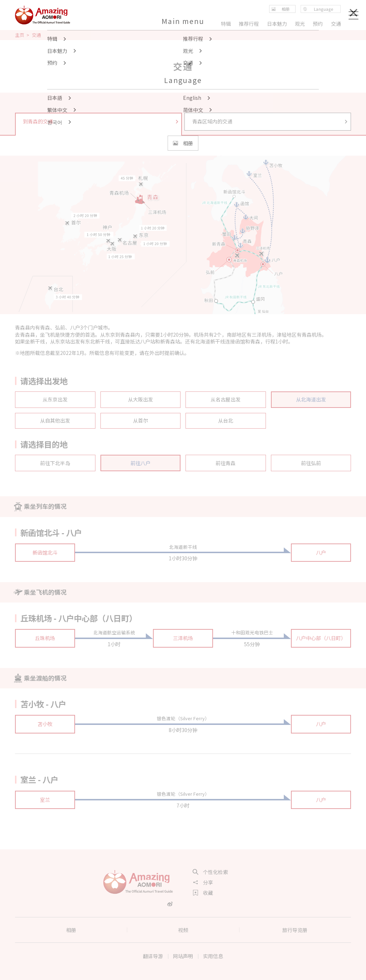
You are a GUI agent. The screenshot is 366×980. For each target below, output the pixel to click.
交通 (336, 24)
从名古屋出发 (226, 399)
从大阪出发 (140, 399)
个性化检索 (211, 872)
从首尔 (140, 420)
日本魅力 (277, 24)
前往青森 (226, 463)
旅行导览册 (295, 930)
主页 (20, 35)
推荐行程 (249, 24)
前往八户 (140, 463)
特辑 (226, 24)
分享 (203, 882)
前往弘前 (311, 463)
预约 (318, 24)
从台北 (226, 420)
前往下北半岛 (55, 463)
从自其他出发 (55, 420)
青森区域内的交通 (271, 121)
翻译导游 (153, 956)
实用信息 (213, 956)
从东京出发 (55, 399)
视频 (183, 930)
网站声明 (183, 956)
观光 (300, 24)
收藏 (203, 893)
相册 (71, 930)
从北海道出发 (311, 399)
